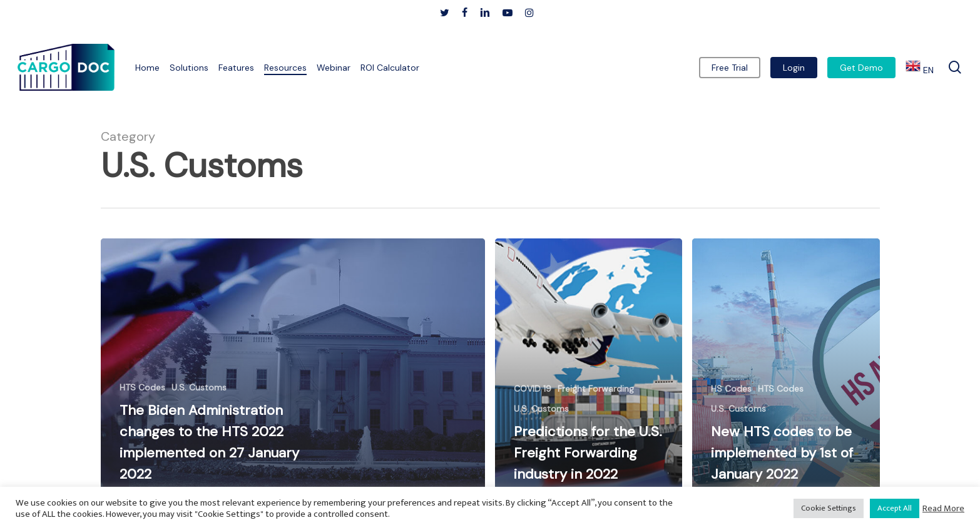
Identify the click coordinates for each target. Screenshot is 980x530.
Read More (943, 509)
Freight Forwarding (596, 389)
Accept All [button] (895, 508)
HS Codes (731, 389)
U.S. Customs (199, 387)
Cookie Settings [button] (829, 508)
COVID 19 (533, 389)
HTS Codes (142, 387)
